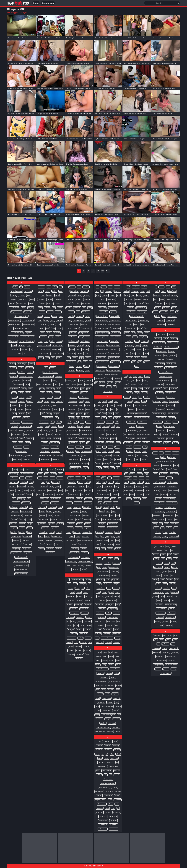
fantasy (88, 354)
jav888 (102, 387)
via (177, 515)
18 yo (14, 345)
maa (116, 559)
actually (14, 397)
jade (97, 291)
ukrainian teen (162, 351)
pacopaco (135, 291)
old (111, 775)
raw (140, 397)
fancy (87, 345)
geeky (76, 422)
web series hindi (171, 605)
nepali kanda (107, 698)
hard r (69, 565)
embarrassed (50, 553)
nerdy (97, 706)
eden (60, 507)
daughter (56, 414)
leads (106, 540)
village (165, 536)
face (79, 287)
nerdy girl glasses (107, 706)
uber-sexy (158, 339)
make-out (100, 596)
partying (147, 362)
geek (70, 422)
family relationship (73, 329)
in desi (89, 625)
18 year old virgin (17, 333)
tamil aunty (171, 324)
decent (52, 430)
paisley (133, 304)
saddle (132, 474)
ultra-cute (173, 355)
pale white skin (131, 329)
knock (118, 451)
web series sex (162, 609)
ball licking (16, 503)
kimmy (111, 414)
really (145, 451)
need (118, 690)
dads (56, 384)
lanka (107, 499)
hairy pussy (70, 499)
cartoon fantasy (57, 345)
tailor (156, 299)
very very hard (171, 511)
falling (87, 316)
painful (146, 295)
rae (126, 376)
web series (159, 605)
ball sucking (26, 503)
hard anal (85, 536)
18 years (28, 333)
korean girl (107, 464)
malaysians (111, 621)
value (176, 465)
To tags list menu (48, 3)
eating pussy (52, 490)
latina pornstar (113, 524)
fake (78, 312)
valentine (156, 465)
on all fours (99, 812)
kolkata (118, 459)
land (110, 490)
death (61, 426)
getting (84, 455)
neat (98, 690)
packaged (136, 287)
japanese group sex (102, 337)
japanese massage (113, 345)
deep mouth (56, 451)
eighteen (60, 524)
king (110, 418)
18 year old (28, 312)
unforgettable (158, 422)
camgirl (42, 304)
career (60, 329)
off (107, 754)
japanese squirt (114, 366)
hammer (69, 503)
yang (170, 636)
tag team (174, 295)
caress (49, 333)
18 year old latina (28, 320)
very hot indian (159, 503)
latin (117, 515)
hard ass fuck (83, 545)
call (61, 287)
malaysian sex (100, 621)
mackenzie (116, 563)
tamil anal (161, 320)
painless (138, 299)
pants (129, 337)
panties (147, 333)
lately (102, 511)
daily (62, 384)
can (54, 308)
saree (129, 499)
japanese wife (100, 379)
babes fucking (14, 474)
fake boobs (86, 312)
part (127, 354)
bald (14, 499)
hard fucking (86, 557)
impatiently (79, 605)
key (97, 409)
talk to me (166, 308)
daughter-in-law (48, 418)
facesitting (87, 299)
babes (28, 470)
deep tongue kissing (45, 455)
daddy (54, 380)
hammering (88, 503)
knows (106, 459)
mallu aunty (108, 630)
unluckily (165, 434)
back (31, 482)
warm (165, 571)
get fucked (79, 447)
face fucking (74, 291)
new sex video (100, 731)
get (88, 443)
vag (157, 457)
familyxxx (72, 345)
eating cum (42, 490)
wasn (177, 580)
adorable (20, 409)
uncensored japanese (162, 380)
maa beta (99, 563)
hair (89, 478)
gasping (71, 418)
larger (116, 503)
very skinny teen (170, 507)
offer (112, 754)
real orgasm (131, 439)
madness (114, 575)
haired (80, 482)
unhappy (167, 422)
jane (118, 295)
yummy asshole (166, 673)
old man (118, 791)
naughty (113, 677)
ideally (79, 592)
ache (27, 384)
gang (89, 389)
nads (99, 652)
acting (24, 389)
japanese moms (114, 354)
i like (69, 584)
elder (41, 536)
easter (52, 478)
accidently (27, 380)
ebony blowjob (56, 499)
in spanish (80, 655)
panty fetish (143, 337)
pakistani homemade (137, 316)
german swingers (84, 439)
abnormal (13, 368)
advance (21, 430)
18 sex (31, 304)
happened (79, 528)
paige (127, 295)
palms (140, 329)
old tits (117, 796)
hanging (80, 524)
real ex (132, 426)
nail (110, 652)
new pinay (116, 727)
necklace (111, 690)
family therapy (74, 341)
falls (70, 320)
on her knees (103, 821)
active (14, 393)
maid (109, 588)
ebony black (44, 499)
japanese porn (101, 358)
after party (29, 455)
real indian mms (129, 434)
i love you (83, 584)
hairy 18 (69, 490)
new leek (103, 723)
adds (22, 405)
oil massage (101, 766)
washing (170, 580)
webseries (160, 617)
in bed (80, 621)
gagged (82, 380)
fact (84, 308)
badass (25, 490)
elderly (47, 536)
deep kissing (45, 451)
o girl (100, 742)
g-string (69, 380)
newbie (118, 731)
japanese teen (100, 370)
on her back (103, 816)
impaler (80, 600)
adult (29, 414)
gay (78, 418)
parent (138, 345)
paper (137, 341)
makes (117, 596)
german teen (73, 443)
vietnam (169, 528)
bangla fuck (27, 536)
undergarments (170, 393)
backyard (12, 490)
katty (110, 401)
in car (76, 625)
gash (87, 414)
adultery (14, 426)
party (140, 362)
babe (21, 470)
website (158, 621)
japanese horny (102, 341)
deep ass (45, 443)
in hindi (80, 638)
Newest (36, 3)
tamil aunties (161, 324)
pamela (127, 333)
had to (78, 478)
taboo (164, 291)
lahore (100, 486)
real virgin (137, 447)
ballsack (14, 520)
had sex (71, 478)
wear (162, 596)
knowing (99, 459)
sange (148, 490)
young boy (166, 652)
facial (68, 304)
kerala (119, 405)
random (127, 389)
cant (40, 320)
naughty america (101, 681)
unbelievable (160, 364)
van (163, 470)
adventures (13, 439)
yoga (173, 644)
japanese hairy (116, 337)
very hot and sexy (170, 499)
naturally (109, 673)
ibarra (77, 588)
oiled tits (117, 771)
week (161, 625)
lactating (116, 478)
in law (71, 646)
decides (50, 434)
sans (126, 495)
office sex (110, 762)
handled (86, 515)
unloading (157, 434)
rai (130, 376)
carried (58, 337)
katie (104, 401)
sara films (140, 495)
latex (112, 515)
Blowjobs (24, 13)
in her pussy (71, 638)
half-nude (79, 499)
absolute (13, 372)
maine (105, 592)
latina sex (102, 528)
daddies (47, 380)
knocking (116, 455)
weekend (169, 625)
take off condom (172, 299)
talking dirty (164, 312)
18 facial (22, 295)
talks (172, 312)
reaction (147, 397)
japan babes (111, 299)
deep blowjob (55, 443)
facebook (72, 295)
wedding (166, 621)
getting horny (74, 464)
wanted (167, 567)
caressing (43, 337)
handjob (84, 511)
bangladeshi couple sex (21, 561)
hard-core (75, 570)
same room (129, 486)
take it (162, 299)
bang (29, 520)
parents (145, 345)
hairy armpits (78, 490)
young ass (156, 652)
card (48, 329)
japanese (113, 312)
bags (32, 490)
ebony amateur (49, 495)
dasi (62, 409)
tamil (164, 316)
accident (30, 372)
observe (108, 746)
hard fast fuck (75, 553)
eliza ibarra (50, 545)
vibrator (170, 520)
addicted (13, 401)
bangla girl (17, 540)
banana (22, 520)
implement (88, 605)
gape (81, 401)
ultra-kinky (170, 360)
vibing (155, 520)
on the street (114, 829)
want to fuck (158, 567)
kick (118, 409)
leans (97, 549)
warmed (158, 575)
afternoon (27, 459)
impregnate (74, 609)
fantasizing (71, 354)
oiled (98, 771)
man (97, 638)
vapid (176, 470)
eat (48, 482)
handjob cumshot (75, 515)
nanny (111, 661)
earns (60, 474)
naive (111, 656)
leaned (111, 545)
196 (103, 271)
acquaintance (15, 389)
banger (30, 528)
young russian (171, 656)
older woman (102, 804)
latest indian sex (102, 515)
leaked (98, 545)
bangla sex (27, 545)
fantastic (80, 354)
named (104, 661)
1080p (15, 287)
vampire (157, 470)
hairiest (87, 482)
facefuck (87, 295)
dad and (53, 368)
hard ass (73, 545)
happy (69, 532)
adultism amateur (25, 426)
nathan (111, 665)
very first (164, 495)
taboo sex (157, 295)
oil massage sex (113, 766)
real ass (132, 409)
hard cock (75, 549)
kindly (104, 418)
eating (58, 486)
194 (93, 271)
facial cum (76, 304)
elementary (58, 540)
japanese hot (114, 341)
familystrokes (85, 341)
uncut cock (174, 389)
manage (108, 642)
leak (118, 540)
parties (137, 358)
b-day (15, 470)
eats (61, 490)
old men (99, 796)
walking (157, 559)
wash (162, 580)
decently (60, 430)
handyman (71, 524)
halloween (88, 499)
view (176, 528)
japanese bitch (101, 324)
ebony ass (60, 495)
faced (79, 295)
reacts (130, 401)
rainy (139, 380)
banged (22, 528)
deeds (43, 439)
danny (40, 401)
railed (141, 376)
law (97, 536)
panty (135, 337)
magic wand (107, 584)
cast (53, 358)
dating (49, 414)
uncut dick (159, 393)
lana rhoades (102, 490)
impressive (80, 617)
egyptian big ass (56, 520)
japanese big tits (115, 320)
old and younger (104, 787)
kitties (99, 447)
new (119, 715)
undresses (170, 405)
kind (117, 414)
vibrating (162, 520)
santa (132, 495)
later (108, 511)
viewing (158, 532)
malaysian (102, 617)
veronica (156, 490)
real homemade (132, 430)
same (147, 482)
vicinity (155, 524)
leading (99, 540)
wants (158, 571)
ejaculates (45, 528)
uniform (175, 422)
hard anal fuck (71, 540)
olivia (107, 808)
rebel (137, 459)
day (57, 418)
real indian (143, 430)
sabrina (139, 470)
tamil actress (172, 316)
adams (22, 397)
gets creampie (86, 451)
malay (118, 605)
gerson (82, 443)
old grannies (99, 791)
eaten (51, 486)
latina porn (102, 524)
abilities (31, 364)
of (103, 754)
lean (104, 545)
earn (47, 474)
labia (104, 478)
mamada (98, 634)
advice (22, 439)
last (118, 507)
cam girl (50, 295)
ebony (39, 495)
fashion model (71, 362)
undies (165, 401)
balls (31, 507)
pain (133, 295)
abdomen (12, 364)
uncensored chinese (166, 372)
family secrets (86, 329)
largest (99, 507)
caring (51, 337)
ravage (137, 393)
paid (148, 291)
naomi (118, 661)
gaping (87, 405)
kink (117, 422)
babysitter (24, 482)
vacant (168, 453)
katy (116, 401)
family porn (85, 324)
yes (158, 644)
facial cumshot (87, 304)
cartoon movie (45, 349)
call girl (41, 291)
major (111, 592)
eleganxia (49, 540)
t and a (161, 287)
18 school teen (22, 304)
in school (87, 650)
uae (158, 335)
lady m (111, 482)
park (132, 349)
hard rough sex (78, 565)
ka (99, 401)
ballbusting (14, 507)
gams (77, 389)
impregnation (74, 613)
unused (175, 443)
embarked (50, 549)
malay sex (102, 609)
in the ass (79, 659)
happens (88, 528)
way (167, 592)
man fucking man (107, 638)
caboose (41, 287)
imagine (80, 596)
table (174, 287)
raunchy (129, 393)
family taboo (72, 337)
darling (55, 409)
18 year (31, 308)
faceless (79, 299)
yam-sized (157, 636)
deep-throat (58, 455)
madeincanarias (104, 575)
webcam (172, 609)
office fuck (101, 762)
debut (45, 430)
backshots (21, 486)
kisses (115, 430)
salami (142, 478)
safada (140, 474)
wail (156, 546)
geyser (86, 468)
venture (162, 478)
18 (21, 287)
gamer (80, 384)
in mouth (86, 646)
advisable (30, 439)
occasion (117, 750)
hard (78, 536)
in (68, 621)
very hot (159, 499)
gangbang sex (84, 397)
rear (137, 455)
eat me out (56, 482)
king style (110, 422)
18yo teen (24, 349)
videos (156, 528)
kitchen (114, 439)
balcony (29, 495)
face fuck (86, 287)
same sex (138, 486)
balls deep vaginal (16, 515)
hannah (70, 528)
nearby (118, 686)
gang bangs (74, 393)
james (98, 295)
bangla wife (27, 549)
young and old (174, 648)
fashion (88, 358)
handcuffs (75, 511)
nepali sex (101, 702)
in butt (69, 625)
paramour (145, 341)
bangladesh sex (16, 553)
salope (133, 482)
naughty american (115, 681)
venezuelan (174, 474)
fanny (72, 349)
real (135, 405)
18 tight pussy (14, 308)
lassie (113, 507)
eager (51, 470)
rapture (147, 389)
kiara (113, 409)
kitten (118, 443)
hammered (78, 503)
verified (170, 478)
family (88, 320)
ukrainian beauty (173, 343)
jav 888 (102, 383)
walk (170, 555)
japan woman (113, 308)
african (26, 447)
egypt (50, 515)
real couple (128, 418)
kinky (98, 426)
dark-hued (55, 405)
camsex (47, 308)
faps (82, 358)
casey (41, 358)
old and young (108, 779)
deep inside (55, 447)
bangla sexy (16, 549)
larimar (106, 507)
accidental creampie (26, 376)
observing (116, 746)
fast (79, 362)
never (97, 715)
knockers (108, 455)
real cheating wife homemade (137, 414)
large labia (108, 503)
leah (112, 540)
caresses (57, 333)
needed (100, 694)
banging (14, 532)
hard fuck (85, 553)
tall (177, 312)
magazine (115, 580)
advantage (30, 430)
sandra (146, 486)
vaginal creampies (163, 461)
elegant (41, 540)
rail (135, 376)
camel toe (41, 299)
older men (118, 800)
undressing (161, 409)
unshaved (170, 439)
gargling (80, 414)
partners (127, 362)
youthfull (166, 669)
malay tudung (113, 609)
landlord (115, 495)
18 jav (32, 299)
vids (162, 528)
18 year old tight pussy (21, 329)
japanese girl (116, 333)
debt (39, 430)
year (156, 640)
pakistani (131, 308)
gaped (87, 401)
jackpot (104, 287)
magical (116, 584)
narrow (98, 665)
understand (171, 397)
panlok (140, 333)
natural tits (100, 673)
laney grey (99, 499)
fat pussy (80, 370)
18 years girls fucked (27, 337)
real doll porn (142, 422)
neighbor (115, 694)
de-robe (40, 426)
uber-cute (171, 335)
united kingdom (169, 426)
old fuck (114, 787)
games (70, 389)
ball (29, 499)
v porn (155, 453)
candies (58, 312)
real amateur (143, 405)
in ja (76, 642)
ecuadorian (52, 507)
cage (49, 287)
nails (105, 656)
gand (83, 389)
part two (130, 358)
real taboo (146, 443)
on (118, 808)
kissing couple (112, 434)
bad (19, 490)
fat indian (71, 370)
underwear (157, 401)
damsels (57, 393)
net (99, 711)
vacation (176, 453)
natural (118, 665)
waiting (174, 546)
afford (21, 443)
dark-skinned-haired (44, 409)
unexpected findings (159, 414)
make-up (109, 596)
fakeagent (80, 316)
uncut (166, 389)
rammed (133, 384)
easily (46, 478)
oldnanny (100, 808)
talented (158, 308)
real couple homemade (142, 418)
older (110, 800)
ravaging (127, 397)
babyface (29, 478)
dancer (50, 397)
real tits (129, 447)
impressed (85, 613)
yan (164, 636)
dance (43, 397)
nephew (110, 702)
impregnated (84, 609)
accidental (14, 376)
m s (104, 559)
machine (108, 563)
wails (162, 546)
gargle (88, 409)
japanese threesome (114, 370)
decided (42, 434)
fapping (75, 358)
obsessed (99, 750)
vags (173, 461)
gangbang (73, 397)
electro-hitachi (57, 536)
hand (69, 507)
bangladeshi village (21, 574)
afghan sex (18, 447)
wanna (167, 563)
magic (99, 584)
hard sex (89, 565)
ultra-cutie (161, 360)
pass (137, 366)
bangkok (22, 532)
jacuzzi (117, 287)
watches (158, 588)
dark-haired (46, 405)
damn (42, 393)
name (98, 661)
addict (29, 397)
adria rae (21, 414)
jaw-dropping (108, 391)
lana (117, 486)
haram (72, 536)
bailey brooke (20, 495)
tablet (157, 291)
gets (78, 451)
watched (172, 584)
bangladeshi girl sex (21, 565)
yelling (168, 640)
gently (80, 426)
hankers (88, 524)
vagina (163, 457)
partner (144, 358)
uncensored (159, 368)
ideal (72, 592)
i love (75, 584)
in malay (78, 646)
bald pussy (22, 499)
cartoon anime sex (44, 345)
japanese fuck (115, 329)
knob (105, 451)
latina (98, 520)
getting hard (85, 459)
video (166, 524)
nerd (117, 702)
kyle (118, 468)
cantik (46, 320)
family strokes (84, 333)
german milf (72, 439)
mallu (99, 630)
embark (41, 549)
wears (176, 596)
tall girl (157, 316)
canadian (50, 312)
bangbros (14, 528)
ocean (97, 754)
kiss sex (101, 430)
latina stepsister (112, 528)
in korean (83, 642)
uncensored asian (171, 368)
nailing (99, 656)
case (54, 354)
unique (159, 426)
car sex (41, 329)
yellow (175, 640)
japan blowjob (102, 304)
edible (49, 511)
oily (106, 775)
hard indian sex (71, 561)
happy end (77, 532)
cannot (54, 316)
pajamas (140, 304)
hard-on (84, 570)
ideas (85, 592)
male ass (100, 625)
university (171, 430)
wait (168, 546)
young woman (158, 665)
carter (52, 341)
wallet (169, 559)
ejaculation (55, 528)
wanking (159, 563)
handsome (86, 520)
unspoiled (167, 443)
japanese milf (115, 349)
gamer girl (88, 384)
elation (59, 532)
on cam (108, 812)
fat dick (86, 366)
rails (128, 380)
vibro (177, 520)
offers (100, 758)
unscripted (161, 439)
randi (147, 384)
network (116, 711)
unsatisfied (174, 434)
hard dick (84, 549)
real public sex (142, 439)
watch (165, 584)
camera (49, 299)
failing (90, 308)
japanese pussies (114, 358)
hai (84, 478)
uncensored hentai (166, 376)
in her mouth (84, 634)
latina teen (99, 532)
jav (96, 383)
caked (55, 287)
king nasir (101, 422)
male (119, 621)
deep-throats (56, 459)
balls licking (28, 515)
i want (71, 588)
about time (29, 368)
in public (71, 650)
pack (129, 287)
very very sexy (169, 515)
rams (141, 384)
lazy (113, 536)
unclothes (160, 384)
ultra (166, 355)
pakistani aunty (141, 308)
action (30, 389)
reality (145, 447)
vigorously (157, 536)
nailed (116, 652)
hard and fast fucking (85, 540)
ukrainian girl (158, 347)
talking (155, 312)
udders (166, 339)
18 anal (27, 287)
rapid (140, 389)
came (57, 295)
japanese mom (101, 354)
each (45, 470)
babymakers (14, 482)
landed (116, 490)
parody (146, 349)
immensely (71, 600)
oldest (111, 804)
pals (146, 329)
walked (176, 555)
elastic (52, 532)
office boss (114, 758)
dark (53, 401)
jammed (105, 295)
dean (47, 426)
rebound (144, 459)
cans (61, 316)
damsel (49, 393)
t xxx (168, 287)
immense (88, 596)
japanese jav (100, 345)
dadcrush (59, 376)
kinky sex (106, 426)
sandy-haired (139, 490)
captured (43, 324)
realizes (138, 451)
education (57, 511)
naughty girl (99, 686)
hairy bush (89, 490)
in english (71, 630)
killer (104, 414)
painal (139, 295)
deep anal (57, 439)
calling (54, 291)
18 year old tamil (28, 324)
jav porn (118, 383)
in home (88, 638)
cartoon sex (56, 349)
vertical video (174, 490)
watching (167, 588)
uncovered (158, 389)
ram (127, 384)
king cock (117, 418)
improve (89, 617)
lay (102, 536)
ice (83, 588)
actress (28, 393)
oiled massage (107, 771)
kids (99, 414)
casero (61, 354)
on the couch (103, 825)
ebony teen (42, 507)
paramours (129, 345)
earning (53, 474)
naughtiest (104, 677)
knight (98, 451)
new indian (116, 719)
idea (88, 588)
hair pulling (72, 482)
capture (59, 320)
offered (118, 754)
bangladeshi (28, 553)
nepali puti (117, 698)
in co (82, 625)
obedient (108, 742)
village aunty (174, 536)
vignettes (173, 532)
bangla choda (16, 536)
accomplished (18, 384)
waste (158, 584)
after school (17, 459)
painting (146, 299)
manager (117, 642)
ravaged (144, 393)
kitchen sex (110, 443)
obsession (108, 750)
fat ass (71, 366)
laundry (117, 532)
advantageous (17, 434)
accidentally (17, 380)
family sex (73, 333)
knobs (111, 451)
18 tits (23, 308)
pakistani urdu (144, 320)
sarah (147, 495)
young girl (175, 652)
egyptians (51, 524)
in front (79, 630)
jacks (110, 287)
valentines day (167, 465)
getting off (85, 464)
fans (78, 349)
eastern (60, 478)
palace (136, 324)
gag (75, 380)
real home (140, 426)
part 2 (139, 354)
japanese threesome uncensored (108, 374)
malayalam (100, 613)
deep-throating (45, 459)
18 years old (13, 341)
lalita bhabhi (109, 486)
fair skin (71, 312)
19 (31, 349)
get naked (70, 451)
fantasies (85, 349)
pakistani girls (142, 312)
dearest (54, 426)
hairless (82, 486)
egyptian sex (42, 524)
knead (111, 447)
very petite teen (172, 503)
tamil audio (170, 320)
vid (161, 524)
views (165, 532)
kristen (106, 468)
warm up (172, 571)
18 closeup (28, 291)
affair (14, 443)
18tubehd (22, 345)
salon (126, 482)
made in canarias (103, 571)
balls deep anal (26, 511)
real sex (138, 443)
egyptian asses (44, 520)
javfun (109, 387)
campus (58, 304)
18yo (29, 345)
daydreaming (44, 422)
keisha (112, 405)
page (142, 291)
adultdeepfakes (27, 422)
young (165, 648)
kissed (109, 430)
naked (118, 656)
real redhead (128, 443)
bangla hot (26, 540)
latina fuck (117, 520)
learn (103, 549)
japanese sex (116, 362)
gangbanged (73, 401)
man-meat (100, 642)
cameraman (58, 299)
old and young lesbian (108, 783)
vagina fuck (172, 457)
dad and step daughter (50, 372)
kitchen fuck (100, 443)
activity (21, 393)
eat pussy (44, 486)
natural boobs (115, 669)
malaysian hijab (113, 617)
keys (103, 409)
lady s (118, 482)
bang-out (22, 524)
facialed (69, 308)
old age (117, 775)
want (173, 563)
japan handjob (114, 304)
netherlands (106, 711)
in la (90, 642)
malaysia (116, 613)
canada (42, 312)
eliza (43, 545)
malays (109, 613)
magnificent (101, 588)
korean (98, 464)
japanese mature (102, 349)
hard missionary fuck (85, 561)
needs (108, 694)
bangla (29, 532)
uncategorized (171, 364)
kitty (104, 447)
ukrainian (174, 339)
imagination (71, 596)
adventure (27, 434)
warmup (155, 580)
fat (91, 362)
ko (112, 459)
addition (30, 401)
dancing (57, 397)
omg (113, 808)
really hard (130, 455)
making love (100, 605)
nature (117, 673)
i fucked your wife (77, 580)
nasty (104, 665)
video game (175, 524)
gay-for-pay (86, 418)
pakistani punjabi (131, 320)
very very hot (157, 515)
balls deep (15, 511)
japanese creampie (102, 329)
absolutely (21, 372)
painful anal (129, 299)
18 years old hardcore (27, 341)
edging (42, 511)
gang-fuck (84, 393)
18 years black (13, 337)
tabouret (166, 295)
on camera (117, 812)
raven (134, 397)
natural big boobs (102, 669)
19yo (19, 354)
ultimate (172, 351)
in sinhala (71, 655)
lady (104, 482)
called (48, 291)
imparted (88, 600)
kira (113, 426)
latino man (109, 532)
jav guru (110, 383)
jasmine (109, 379)
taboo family (172, 291)
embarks (59, 549)
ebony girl (45, 503)
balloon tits (23, 507)
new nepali (112, 723)
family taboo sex (84, 337)
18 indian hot (23, 299)
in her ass (74, 634)
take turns (159, 304)
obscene (99, 746)
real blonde (141, 409)
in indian (69, 642)
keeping (98, 405)
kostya (99, 468)
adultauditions (15, 422)
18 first (29, 295)
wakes (163, 555)
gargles (72, 414)
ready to (129, 405)
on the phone (103, 829)
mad (99, 567)
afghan (28, 443)
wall (163, 559)
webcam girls (161, 613)
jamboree (117, 291)
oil (117, 762)
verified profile (172, 486)
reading (137, 401)
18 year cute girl (16, 312)
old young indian (100, 800)
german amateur (72, 430)
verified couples (173, 482)
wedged (174, 621)
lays (107, 536)
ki (108, 409)
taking (173, 304)
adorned (29, 409)
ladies (98, 482)
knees (117, 447)
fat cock (79, 366)
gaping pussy (72, 409)
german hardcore (86, 430)
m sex (110, 559)
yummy (174, 669)
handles (71, 520)
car (59, 324)
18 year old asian (14, 320)
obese (115, 742)
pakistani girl (131, 312)
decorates (58, 434)
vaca (161, 453)
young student (161, 661)
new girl (108, 719)
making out (110, 605)
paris (127, 349)
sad (126, 474)
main (98, 592)
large (100, 503)
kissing (102, 434)
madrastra (101, 580)
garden (81, 409)
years (162, 640)
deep (49, 439)
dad (46, 368)
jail (102, 291)
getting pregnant (76, 468)
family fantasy (74, 324)
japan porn (102, 308)
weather (166, 600)
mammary (107, 634)
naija (105, 652)
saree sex (137, 499)
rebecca (130, 459)
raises (145, 380)
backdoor (12, 486)
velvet (155, 474)
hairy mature (85, 495)
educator (43, 515)
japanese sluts (102, 366)
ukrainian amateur (159, 343)
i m (89, 584)
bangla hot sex (16, 545)
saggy (146, 474)
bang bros (13, 524)
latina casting (106, 520)
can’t (52, 320)
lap (119, 499)
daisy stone (50, 389)
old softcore (108, 796)
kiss (118, 426)
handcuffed (87, 507)
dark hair (60, 401)
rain (133, 380)
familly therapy (78, 320)
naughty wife (109, 686)
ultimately (158, 355)
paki (147, 304)
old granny (109, 791)
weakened (175, 592)
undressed (161, 405)
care (53, 329)
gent (82, 422)
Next (108, 271)
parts (134, 362)
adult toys (26, 418)
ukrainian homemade (171, 347)
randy (134, 389)
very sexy (159, 507)
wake (173, 551)
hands (78, 520)
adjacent (29, 405)
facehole (70, 299)
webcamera (171, 613)
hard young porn (13, 13)
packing (126, 291)
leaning (118, 545)
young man (160, 656)
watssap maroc (158, 592)
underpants (161, 397)
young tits (172, 661)
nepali (98, 698)
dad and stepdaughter (46, 376)
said (135, 478)
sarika (145, 499)
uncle (174, 380)
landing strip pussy (104, 495)
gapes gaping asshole (76, 405)
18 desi (14, 295)
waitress (159, 551)
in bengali (88, 621)
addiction (22, 401)
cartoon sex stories (44, 354)
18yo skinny (14, 349)
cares (42, 333)
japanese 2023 (115, 316)
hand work (77, 507)
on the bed (113, 821)
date (43, 414)
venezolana (164, 474)
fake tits (71, 316)
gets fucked (75, 455)
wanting (175, 567)
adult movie (17, 418)
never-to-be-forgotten (108, 715)
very (157, 495)
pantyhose (129, 341)
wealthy (155, 596)
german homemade (73, 434)
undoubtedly (174, 401)
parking (139, 349)
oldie (117, 804)
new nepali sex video (103, 727)
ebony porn (55, 503)
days (52, 422)
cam (43, 295)
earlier (40, 474)
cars (46, 341)
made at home (114, 567)
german (87, 426)
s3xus (132, 470)
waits (167, 551)
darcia (47, 401)
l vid (98, 478)
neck (103, 690)
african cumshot (21, 451)
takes (167, 304)
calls (61, 291)
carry (40, 341)
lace (109, 478)
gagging (89, 380)
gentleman (72, 426)
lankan (113, 499)
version (164, 490)
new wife (110, 731)
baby (22, 478)
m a (99, 559)
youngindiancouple (171, 665)
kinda (97, 418)
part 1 (133, 354)
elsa (58, 545)
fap (69, 358)
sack (146, 470)
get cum (71, 447)
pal (130, 324)
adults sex (12, 430)
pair (126, 304)
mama (116, 630)
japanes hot (104, 312)
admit (13, 409)
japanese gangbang (102, 333)
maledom (109, 625)
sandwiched (128, 490)
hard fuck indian (74, 557)
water (174, 588)
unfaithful (172, 418)
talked (174, 308)
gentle (88, 422)
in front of (87, 630)
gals (68, 384)
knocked (99, 455)
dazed (59, 422)
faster (85, 362)
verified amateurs (159, 482)
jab (98, 287)
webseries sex (170, 617)
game (74, 384)
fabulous (72, 287)
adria (14, 414)
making (102, 600)
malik (117, 625)
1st (24, 354)
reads (144, 401)
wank (175, 559)
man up (118, 638)
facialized (77, 308)
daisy (42, 389)
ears (40, 478)
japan (103, 299)
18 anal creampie (16, 291)
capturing (52, 324)
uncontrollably (170, 384)
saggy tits (128, 478)
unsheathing (157, 443)
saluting (140, 482)
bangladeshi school (21, 570)
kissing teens (104, 439)
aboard (21, 368)
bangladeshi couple (21, 557)
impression (70, 617)
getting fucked (74, 459)
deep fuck (45, 447)
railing (147, 376)
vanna (169, 470)
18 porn (12, 304)
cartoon (59, 341)
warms (173, 575)
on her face (113, 816)
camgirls (50, 304)
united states (161, 430)
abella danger (22, 364)
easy (43, 482)
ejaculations (43, 532)
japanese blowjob (114, 324)
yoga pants (156, 648)
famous (80, 345)
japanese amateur (101, 320)
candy (40, 316)
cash (47, 358)
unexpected (171, 409)
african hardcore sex (17, 455)
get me (88, 447)
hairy (89, 486)
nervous (118, 706)
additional (14, 405)
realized (130, 451)
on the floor (113, 825)
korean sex (116, 464)
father (88, 370)
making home (112, 600)
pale (143, 324)
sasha (137, 503)
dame (58, 389)
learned (110, 549)
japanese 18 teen (102, 316)
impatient (69, 605)
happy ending (87, 532)
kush (112, 468)
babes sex (14, 478)
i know (88, 580)
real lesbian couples (143, 434)
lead (118, 536)
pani (133, 333)
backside (30, 486)
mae (108, 580)
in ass (73, 621)
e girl (39, 470)
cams (40, 308)
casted (59, 358)
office (106, 758)
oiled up (99, 775)
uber (164, 335)
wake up (156, 555)
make (118, 592)
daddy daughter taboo (44, 384)
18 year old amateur (21, 316)
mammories (117, 634)
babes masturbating (27, 474)
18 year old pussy (15, 324)
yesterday (165, 644)
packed (144, 287)
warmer (166, 575)
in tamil (88, 655)
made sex (115, 571)
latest (114, 511)
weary (159, 600)
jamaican (109, 291)
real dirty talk (131, 422)
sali (148, 478)
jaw (115, 387)
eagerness (59, 470)
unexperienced (161, 418)
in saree (79, 650)
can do (60, 308)
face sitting (84, 291)
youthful (158, 669)
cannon (47, 316)
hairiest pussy (72, 486)
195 (98, 271)
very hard (173, 495)
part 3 (146, 354)
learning (118, 549)
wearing (169, 596)
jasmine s (118, 379)
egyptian (58, 515)
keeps (105, 405)
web (173, 600)
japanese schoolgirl (102, 362)
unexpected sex (173, 414)
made (105, 567)
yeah (176, 636)
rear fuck (144, 455)
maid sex (116, 588)
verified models (160, 486)
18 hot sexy (12, 299)
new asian (99, 719)
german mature (87, 434)
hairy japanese (74, 495)
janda (112, 295)
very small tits (160, 511)
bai (12, 495)
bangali (30, 524)
